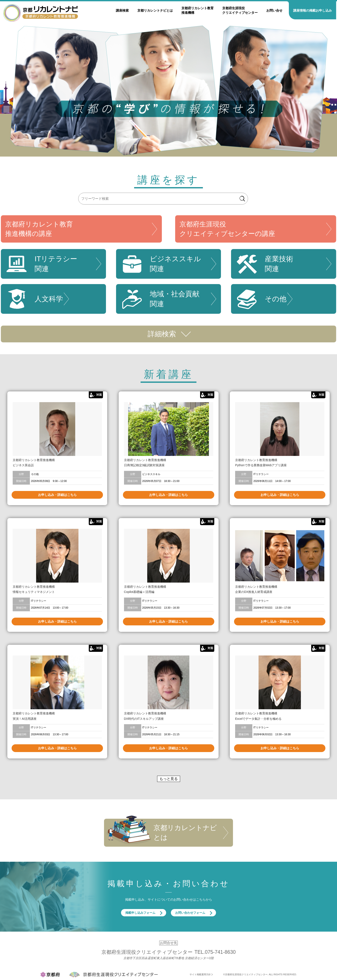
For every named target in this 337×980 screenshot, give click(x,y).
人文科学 (34, 299)
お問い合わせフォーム (190, 913)
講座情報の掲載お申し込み (312, 10)
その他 (261, 299)
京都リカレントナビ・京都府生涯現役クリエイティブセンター (41, 12)
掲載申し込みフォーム (140, 913)
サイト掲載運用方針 (200, 974)
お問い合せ (274, 10)
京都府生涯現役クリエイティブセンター (240, 10)
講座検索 (122, 10)
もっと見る (169, 779)
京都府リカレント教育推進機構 (198, 10)
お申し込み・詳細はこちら (57, 495)
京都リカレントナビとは (155, 10)
